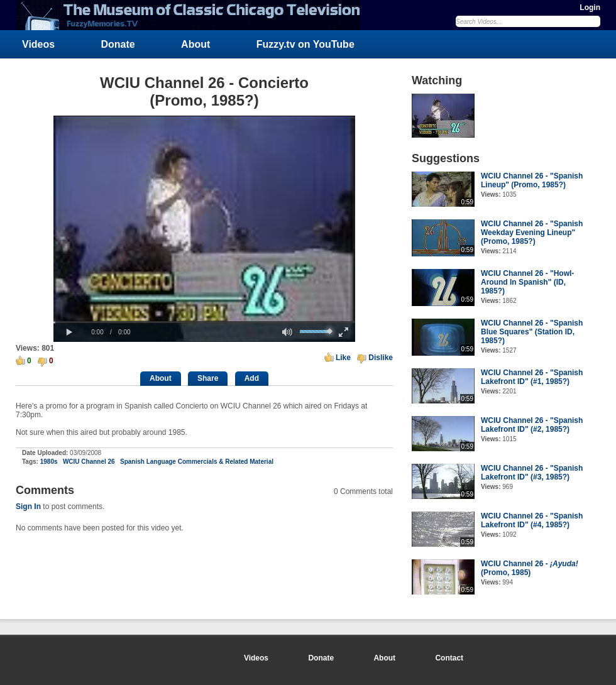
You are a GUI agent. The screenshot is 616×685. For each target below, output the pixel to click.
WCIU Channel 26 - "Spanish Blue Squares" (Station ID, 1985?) (532, 332)
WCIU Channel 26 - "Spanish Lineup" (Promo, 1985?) (532, 180)
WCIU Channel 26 (89, 462)
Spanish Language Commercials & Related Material (197, 462)
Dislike (381, 358)
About (195, 44)
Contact (449, 658)
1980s (49, 462)
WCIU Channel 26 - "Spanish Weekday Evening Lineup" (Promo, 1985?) (532, 233)
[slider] (204, 322)
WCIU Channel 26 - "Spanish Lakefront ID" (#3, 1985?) (532, 473)
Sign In (28, 507)
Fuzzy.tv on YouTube (305, 44)
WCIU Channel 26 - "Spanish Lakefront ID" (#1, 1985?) (532, 377)
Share (208, 378)
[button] (69, 332)
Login (590, 8)
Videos (38, 44)
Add (252, 378)
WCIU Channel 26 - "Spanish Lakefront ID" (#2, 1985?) (532, 425)
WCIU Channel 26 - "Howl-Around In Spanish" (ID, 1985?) (527, 282)
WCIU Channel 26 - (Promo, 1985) (530, 568)
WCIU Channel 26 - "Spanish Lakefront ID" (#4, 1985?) (532, 520)
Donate (118, 44)
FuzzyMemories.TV (193, 15)
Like (343, 358)
